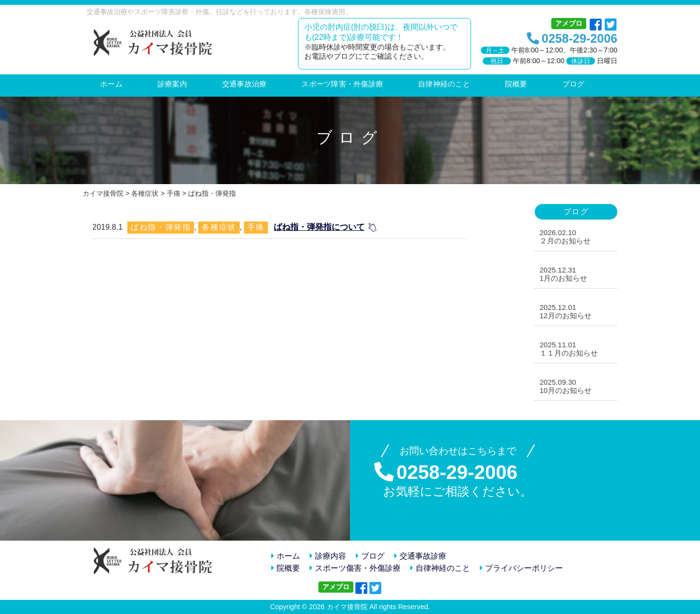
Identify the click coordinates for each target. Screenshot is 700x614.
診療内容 (328, 556)
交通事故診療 (420, 556)
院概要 (286, 568)
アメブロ (569, 23)
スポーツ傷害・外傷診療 (355, 568)
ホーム (286, 556)
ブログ (370, 556)
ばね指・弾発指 (161, 227)
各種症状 (219, 227)
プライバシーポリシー (521, 568)
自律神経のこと (440, 568)
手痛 (256, 227)
